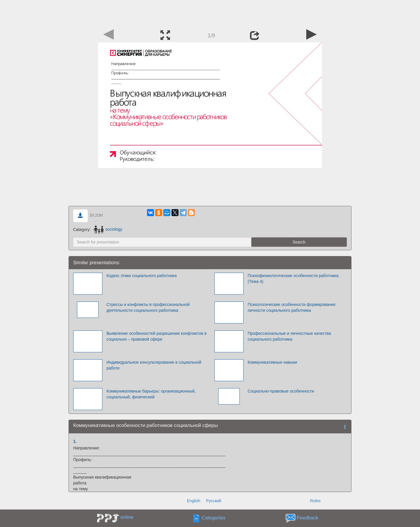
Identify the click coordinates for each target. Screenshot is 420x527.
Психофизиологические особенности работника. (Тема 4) (294, 279)
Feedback (307, 518)
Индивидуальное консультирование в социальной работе (154, 365)
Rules (315, 501)
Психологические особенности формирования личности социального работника (292, 307)
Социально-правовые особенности (281, 391)
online (127, 517)
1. (75, 441)
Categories (214, 518)
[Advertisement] (210, 13)
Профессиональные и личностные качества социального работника (289, 336)
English (194, 501)
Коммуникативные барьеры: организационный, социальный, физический (151, 394)
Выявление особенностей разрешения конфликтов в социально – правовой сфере (156, 336)
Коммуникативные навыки (272, 362)
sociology (108, 229)
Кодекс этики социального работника (142, 276)
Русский (213, 501)
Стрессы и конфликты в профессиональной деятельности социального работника (148, 307)
